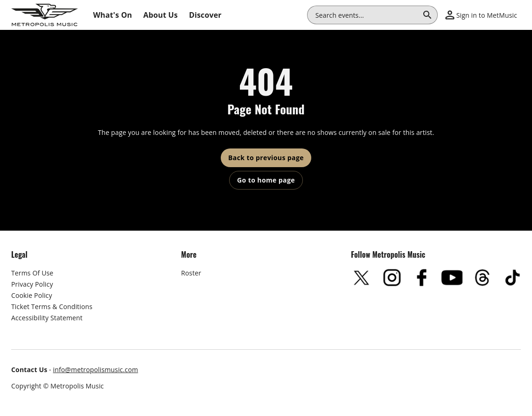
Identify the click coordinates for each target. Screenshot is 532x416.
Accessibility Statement (47, 318)
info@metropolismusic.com (96, 370)
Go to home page (266, 180)
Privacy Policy (32, 284)
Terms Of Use (32, 273)
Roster (191, 273)
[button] (481, 15)
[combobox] (367, 15)
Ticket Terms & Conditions (52, 307)
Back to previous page (266, 158)
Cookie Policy (32, 295)
